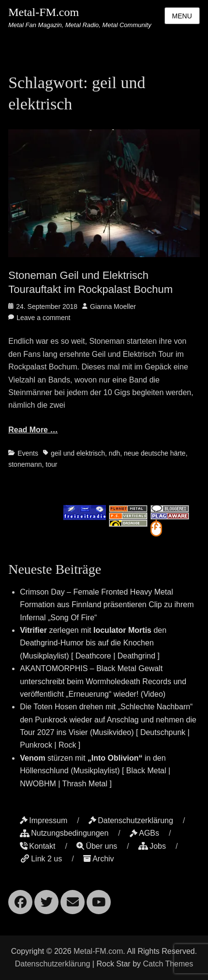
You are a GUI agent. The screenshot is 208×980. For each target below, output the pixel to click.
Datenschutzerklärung (131, 820)
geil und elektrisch (78, 453)
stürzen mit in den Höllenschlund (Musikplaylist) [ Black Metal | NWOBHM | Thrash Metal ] (95, 771)
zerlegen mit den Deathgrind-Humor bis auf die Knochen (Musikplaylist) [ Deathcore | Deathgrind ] (93, 643)
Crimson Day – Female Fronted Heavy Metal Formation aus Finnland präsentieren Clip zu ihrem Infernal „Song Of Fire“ (107, 605)
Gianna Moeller (113, 306)
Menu (182, 16)
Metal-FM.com (44, 12)
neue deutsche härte (155, 453)
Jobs (152, 846)
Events (28, 453)
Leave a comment (43, 318)
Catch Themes (168, 964)
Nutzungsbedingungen (64, 833)
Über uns (97, 846)
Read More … (33, 430)
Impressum (44, 820)
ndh (114, 453)
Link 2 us (41, 859)
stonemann (25, 464)
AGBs (144, 833)
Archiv (98, 859)
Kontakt (37, 846)
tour (51, 464)
